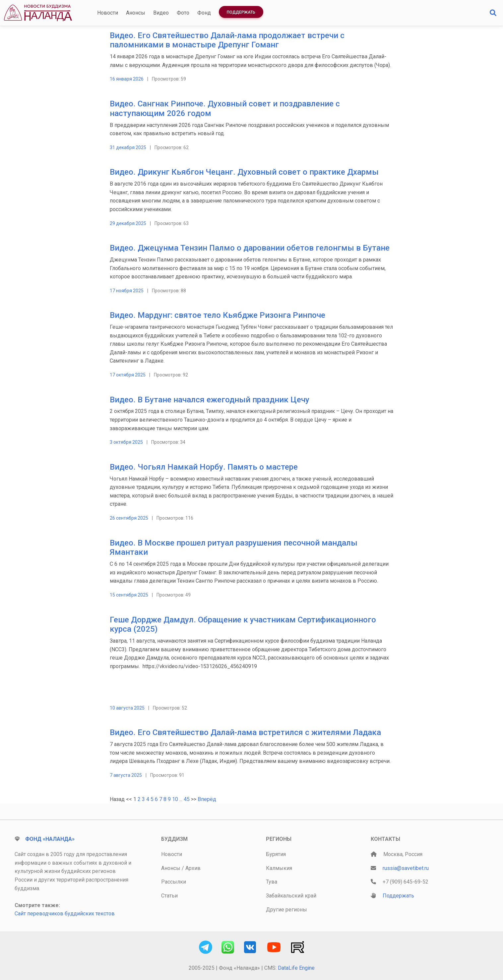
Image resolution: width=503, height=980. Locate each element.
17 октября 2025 (128, 375)
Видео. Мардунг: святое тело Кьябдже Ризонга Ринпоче (218, 315)
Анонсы (136, 13)
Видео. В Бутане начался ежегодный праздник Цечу (210, 400)
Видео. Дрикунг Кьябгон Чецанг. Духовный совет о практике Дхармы (244, 172)
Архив (193, 868)
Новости (108, 13)
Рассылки (174, 882)
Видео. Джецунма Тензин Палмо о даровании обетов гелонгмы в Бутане (250, 248)
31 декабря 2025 (128, 147)
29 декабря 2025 (128, 223)
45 (187, 799)
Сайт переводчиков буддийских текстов (65, 914)
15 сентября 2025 (129, 595)
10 (175, 799)
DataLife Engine (296, 968)
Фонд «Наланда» (50, 839)
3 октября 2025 (126, 442)
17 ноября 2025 (127, 291)
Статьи (169, 896)
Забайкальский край (291, 896)
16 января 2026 (127, 79)
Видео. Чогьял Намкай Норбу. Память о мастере (204, 467)
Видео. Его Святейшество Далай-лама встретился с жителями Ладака (245, 732)
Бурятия (276, 854)
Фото (183, 13)
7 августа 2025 (126, 775)
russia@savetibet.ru (406, 868)
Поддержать (241, 12)
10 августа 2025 (127, 708)
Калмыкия (279, 868)
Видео (161, 13)
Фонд (204, 13)
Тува (272, 882)
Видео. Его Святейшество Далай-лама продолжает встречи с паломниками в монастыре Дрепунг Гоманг (227, 40)
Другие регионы (286, 910)
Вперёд (207, 799)
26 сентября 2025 (129, 518)
